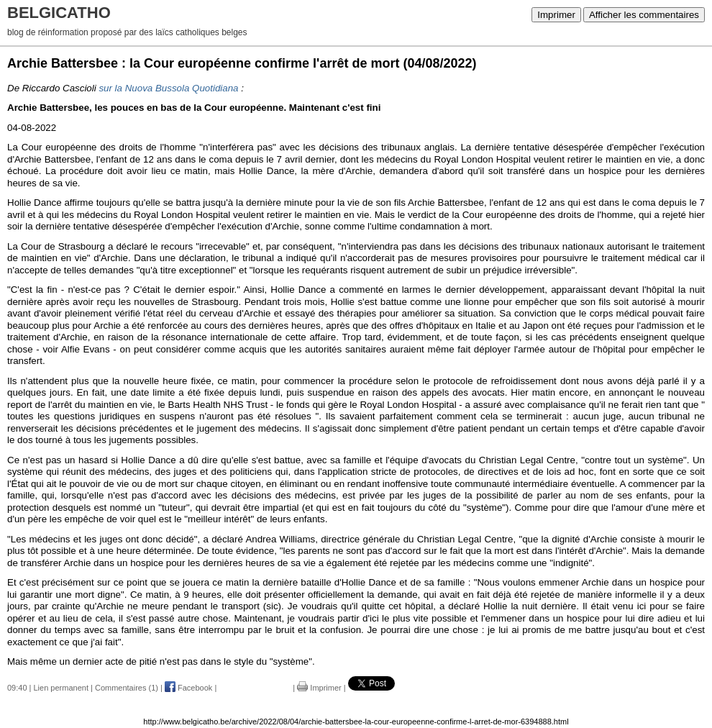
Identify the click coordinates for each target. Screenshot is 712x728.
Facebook (188, 688)
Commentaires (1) (127, 688)
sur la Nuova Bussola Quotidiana (168, 88)
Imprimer (556, 15)
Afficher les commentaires (644, 15)
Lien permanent (61, 688)
